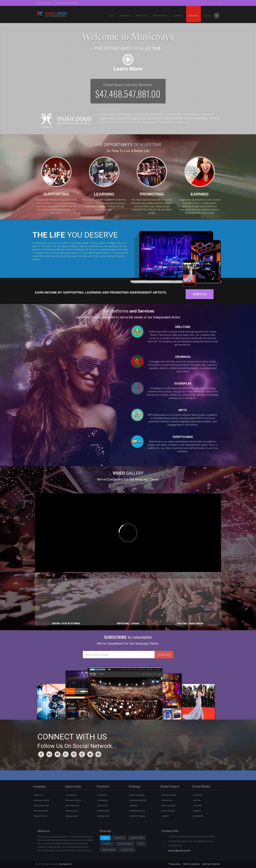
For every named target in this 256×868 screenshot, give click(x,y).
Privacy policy (175, 864)
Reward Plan (72, 816)
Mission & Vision (42, 800)
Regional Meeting (138, 800)
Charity (165, 816)
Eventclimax (104, 811)
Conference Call (137, 811)
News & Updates (169, 795)
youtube (197, 806)
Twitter (197, 800)
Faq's (141, 844)
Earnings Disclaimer (211, 864)
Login (207, 16)
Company (125, 16)
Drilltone (102, 806)
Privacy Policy (41, 816)
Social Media (109, 850)
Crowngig (102, 795)
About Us (38, 795)
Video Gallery (168, 811)
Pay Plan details (73, 800)
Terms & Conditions (192, 864)
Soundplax (103, 800)
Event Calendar (137, 795)
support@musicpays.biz (66, 3)
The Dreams (71, 795)
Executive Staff (41, 806)
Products (119, 838)
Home (111, 16)
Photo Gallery (168, 806)
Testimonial (167, 800)
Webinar (133, 806)
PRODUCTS (142, 16)
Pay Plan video (72, 806)
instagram (198, 816)
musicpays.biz (65, 864)
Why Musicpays (41, 811)
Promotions (72, 811)
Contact (179, 16)
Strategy (107, 844)
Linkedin (197, 811)
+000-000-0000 (43, 3)
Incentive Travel (137, 816)
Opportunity (161, 16)
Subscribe (164, 654)
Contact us (127, 850)
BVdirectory (104, 816)
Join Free (193, 16)
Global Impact (125, 844)
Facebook (198, 795)
